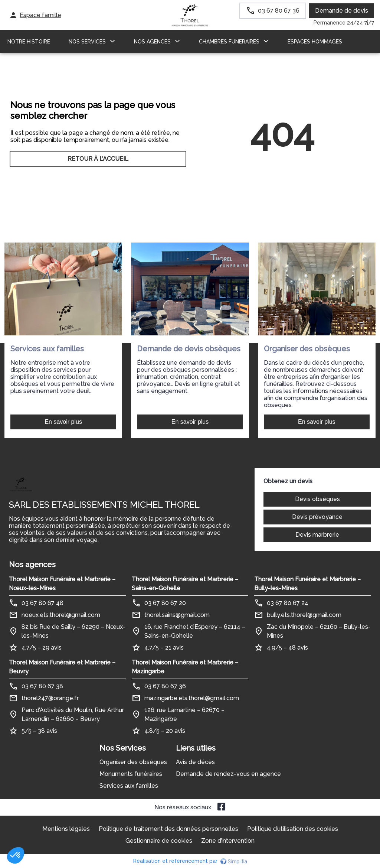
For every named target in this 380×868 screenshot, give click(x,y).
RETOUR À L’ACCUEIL (98, 159)
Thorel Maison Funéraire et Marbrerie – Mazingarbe (185, 667)
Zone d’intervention (228, 841)
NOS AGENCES (152, 42)
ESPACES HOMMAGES (315, 42)
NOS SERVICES (87, 42)
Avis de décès (195, 762)
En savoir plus (63, 422)
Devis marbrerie (317, 535)
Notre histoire (29, 42)
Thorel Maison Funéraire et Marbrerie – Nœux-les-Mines (62, 584)
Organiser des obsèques (133, 762)
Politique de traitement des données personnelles (168, 829)
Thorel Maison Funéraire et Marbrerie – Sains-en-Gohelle (185, 584)
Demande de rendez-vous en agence (228, 774)
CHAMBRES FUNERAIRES (229, 42)
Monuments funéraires (131, 774)
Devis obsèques (317, 499)
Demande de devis (342, 11)
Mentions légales (66, 829)
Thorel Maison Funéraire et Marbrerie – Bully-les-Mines (307, 584)
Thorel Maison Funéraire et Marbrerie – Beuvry (62, 667)
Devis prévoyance (317, 517)
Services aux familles (129, 786)
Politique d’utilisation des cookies (293, 829)
